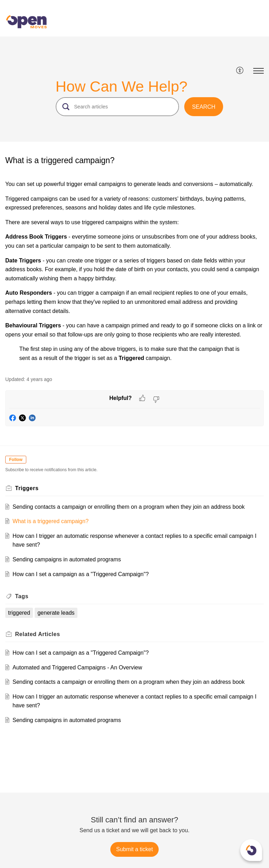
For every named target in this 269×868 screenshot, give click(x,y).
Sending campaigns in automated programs (67, 559)
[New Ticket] (135, 849)
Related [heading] (37, 634)
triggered (19, 613)
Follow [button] (16, 460)
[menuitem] (240, 71)
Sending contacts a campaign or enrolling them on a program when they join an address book (129, 507)
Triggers (27, 488)
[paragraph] (134, 271)
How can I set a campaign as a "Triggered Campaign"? (81, 574)
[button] (240, 71)
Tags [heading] (22, 596)
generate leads (56, 613)
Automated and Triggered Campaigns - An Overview (77, 667)
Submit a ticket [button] (135, 849)
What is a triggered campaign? (51, 521)
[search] (117, 107)
